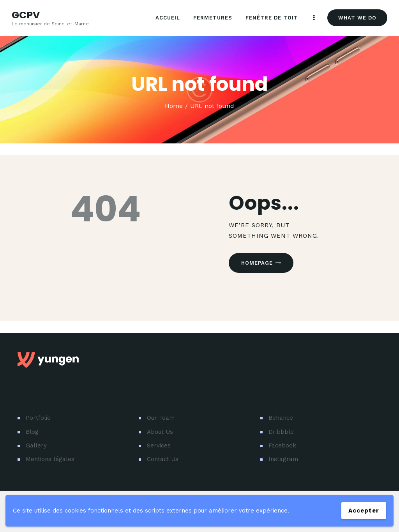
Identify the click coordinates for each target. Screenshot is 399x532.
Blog (32, 432)
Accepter (364, 511)
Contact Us (163, 459)
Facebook (282, 445)
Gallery (36, 445)
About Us (160, 432)
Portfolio (38, 418)
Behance (281, 418)
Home (174, 106)
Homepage (257, 263)
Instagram (283, 459)
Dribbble (281, 432)
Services (159, 445)
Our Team (161, 418)
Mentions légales (50, 459)
